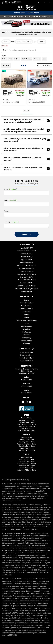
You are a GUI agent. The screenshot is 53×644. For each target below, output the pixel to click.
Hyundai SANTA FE (27, 271)
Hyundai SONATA (26, 277)
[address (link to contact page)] (38, 2)
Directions (27, 329)
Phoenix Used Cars (26, 358)
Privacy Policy (27, 341)
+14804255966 (27, 386)
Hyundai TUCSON (27, 283)
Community (27, 338)
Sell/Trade (27, 312)
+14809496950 (27, 393)
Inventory (25, 245)
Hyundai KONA (26, 260)
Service (27, 317)
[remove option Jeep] (6, 42)
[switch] (51, 2)
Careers (27, 335)
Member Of (25, 349)
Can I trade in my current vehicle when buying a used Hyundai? (26, 140)
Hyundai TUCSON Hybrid (26, 286)
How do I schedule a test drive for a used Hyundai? (26, 159)
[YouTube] (30, 402)
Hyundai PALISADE (26, 263)
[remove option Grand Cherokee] (24, 42)
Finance (27, 315)
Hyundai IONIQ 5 (26, 254)
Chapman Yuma (26, 361)
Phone (6, 211)
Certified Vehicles (27, 309)
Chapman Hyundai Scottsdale (31, 8)
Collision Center (27, 326)
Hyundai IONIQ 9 (27, 257)
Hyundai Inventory (27, 303)
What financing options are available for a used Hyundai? (26, 149)
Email (10, 200)
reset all (4, 46)
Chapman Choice (27, 352)
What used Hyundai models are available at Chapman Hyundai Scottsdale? (26, 121)
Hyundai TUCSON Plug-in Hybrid (27, 289)
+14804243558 (27, 380)
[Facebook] (23, 402)
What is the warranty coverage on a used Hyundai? (26, 169)
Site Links (25, 297)
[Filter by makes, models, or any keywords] (26, 50)
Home (4, 17)
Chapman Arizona (27, 355)
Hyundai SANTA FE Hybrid (26, 274)
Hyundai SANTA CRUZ (27, 268)
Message (12, 222)
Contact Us (26, 332)
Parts (27, 323)
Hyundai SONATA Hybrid (27, 280)
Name (10, 189)
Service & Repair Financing (27, 320)
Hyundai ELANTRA (26, 248)
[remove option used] (42, 42)
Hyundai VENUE (26, 292)
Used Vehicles (26, 306)
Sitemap (27, 344)
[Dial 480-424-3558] (45, 2)
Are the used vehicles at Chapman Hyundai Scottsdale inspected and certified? (26, 130)
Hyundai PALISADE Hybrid (27, 265)
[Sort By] (44, 66)
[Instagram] (26, 402)
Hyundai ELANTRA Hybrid (27, 251)
